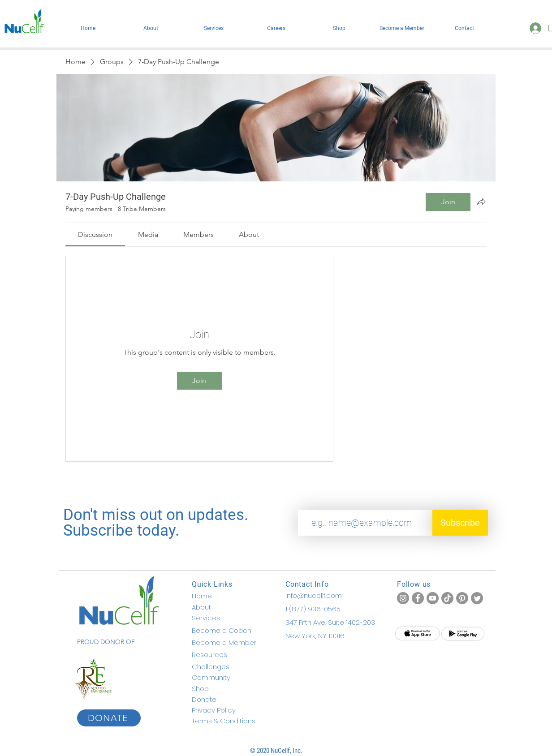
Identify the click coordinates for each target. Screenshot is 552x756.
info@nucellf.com (314, 595)
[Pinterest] (462, 598)
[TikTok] (447, 598)
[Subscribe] (460, 523)
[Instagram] (403, 598)
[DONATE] (109, 718)
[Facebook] (418, 598)
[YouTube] (433, 598)
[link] (95, 234)
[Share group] (481, 202)
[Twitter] (477, 598)
